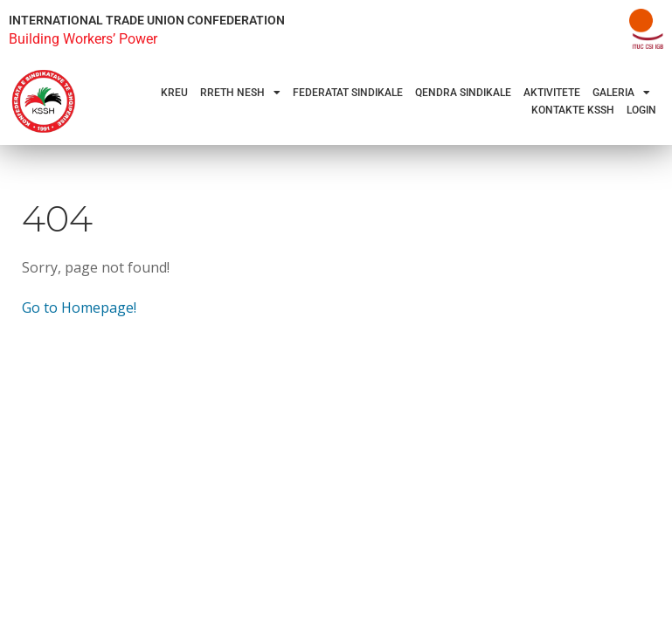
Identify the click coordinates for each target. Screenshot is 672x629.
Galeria (621, 93)
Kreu (174, 93)
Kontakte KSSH (573, 110)
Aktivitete (552, 93)
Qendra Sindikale (463, 93)
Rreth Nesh (240, 93)
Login (641, 110)
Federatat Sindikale (348, 93)
